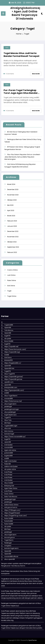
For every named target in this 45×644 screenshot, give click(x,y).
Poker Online (12, 280)
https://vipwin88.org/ (12, 352)
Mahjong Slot (9, 486)
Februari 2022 (12, 252)
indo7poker (8, 445)
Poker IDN (7, 464)
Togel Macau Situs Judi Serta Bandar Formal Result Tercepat (21, 55)
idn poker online (10, 469)
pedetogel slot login (12, 409)
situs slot (8, 428)
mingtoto (8, 546)
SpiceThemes (33, 640)
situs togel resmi (10, 404)
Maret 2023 (11, 216)
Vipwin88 (8, 327)
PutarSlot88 (9, 521)
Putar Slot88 (9, 518)
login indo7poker (10, 461)
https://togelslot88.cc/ (13, 363)
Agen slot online (10, 450)
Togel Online (12, 296)
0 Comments (10, 74)
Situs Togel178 (9, 374)
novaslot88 (9, 398)
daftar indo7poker (11, 466)
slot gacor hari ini (11, 507)
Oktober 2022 (12, 242)
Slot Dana (8, 358)
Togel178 (7, 371)
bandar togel (9, 434)
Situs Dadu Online (31, 581)
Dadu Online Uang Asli (32, 571)
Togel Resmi (9, 540)
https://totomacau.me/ (13, 401)
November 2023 (13, 195)
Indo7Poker (8, 472)
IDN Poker (7, 423)
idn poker (8, 338)
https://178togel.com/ (12, 510)
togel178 (7, 336)
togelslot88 (8, 456)
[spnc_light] (42, 14)
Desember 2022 (13, 231)
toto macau (9, 431)
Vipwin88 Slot (9, 368)
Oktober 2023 (12, 200)
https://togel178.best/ (12, 513)
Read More (36, 74)
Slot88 (7, 355)
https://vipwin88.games (13, 379)
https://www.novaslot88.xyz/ (15, 437)
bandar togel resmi (11, 548)
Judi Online (11, 275)
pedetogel (8, 407)
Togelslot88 (9, 325)
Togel (7, 48)
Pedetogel (8, 543)
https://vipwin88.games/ (14, 377)
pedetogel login (10, 499)
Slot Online (11, 286)
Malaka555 (9, 360)
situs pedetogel (10, 412)
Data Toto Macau (11, 497)
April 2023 (11, 210)
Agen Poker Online (11, 488)
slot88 (7, 393)
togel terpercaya (10, 415)
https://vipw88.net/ (11, 347)
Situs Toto (8, 420)
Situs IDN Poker (31, 611)
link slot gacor (9, 537)
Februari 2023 (12, 221)
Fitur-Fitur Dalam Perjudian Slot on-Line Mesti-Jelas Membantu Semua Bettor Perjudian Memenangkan (22, 157)
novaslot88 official (11, 556)
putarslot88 (9, 453)
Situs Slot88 (9, 483)
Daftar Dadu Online (11, 505)
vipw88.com (9, 382)
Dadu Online (9, 494)
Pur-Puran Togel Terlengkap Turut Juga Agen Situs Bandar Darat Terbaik (21, 92)
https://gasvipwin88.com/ (14, 390)
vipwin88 (8, 366)
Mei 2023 (10, 205)
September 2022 (13, 247)
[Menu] (3, 14)
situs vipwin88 (10, 559)
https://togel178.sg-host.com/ (16, 516)
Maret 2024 (11, 184)
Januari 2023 (12, 226)
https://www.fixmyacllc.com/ (15, 349)
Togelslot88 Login (11, 426)
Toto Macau (9, 330)
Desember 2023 (13, 189)
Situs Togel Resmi (11, 396)
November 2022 (13, 237)
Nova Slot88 (9, 341)
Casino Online (12, 270)
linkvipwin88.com (11, 387)
